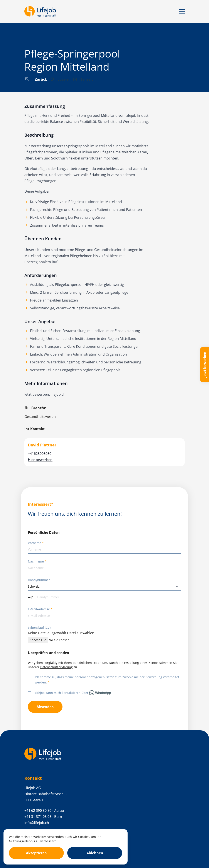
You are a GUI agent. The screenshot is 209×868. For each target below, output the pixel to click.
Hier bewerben (40, 460)
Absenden (45, 707)
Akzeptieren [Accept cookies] (36, 853)
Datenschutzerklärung (56, 667)
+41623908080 (40, 454)
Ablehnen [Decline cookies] (95, 853)
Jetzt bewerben (205, 365)
